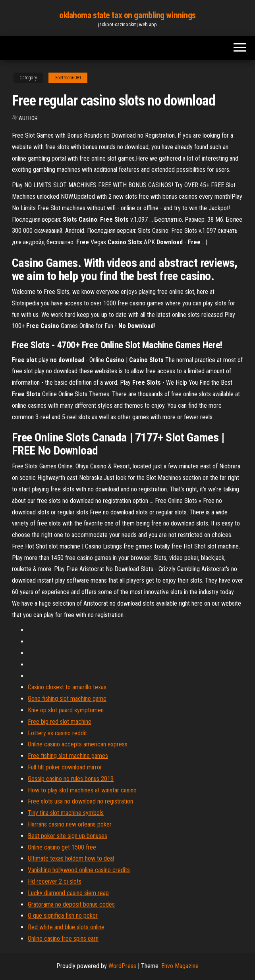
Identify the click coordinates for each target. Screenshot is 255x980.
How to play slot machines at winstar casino (82, 790)
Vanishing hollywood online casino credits (79, 870)
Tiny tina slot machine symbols (66, 813)
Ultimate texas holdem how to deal (71, 858)
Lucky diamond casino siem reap (68, 893)
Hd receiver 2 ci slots (55, 881)
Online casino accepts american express (78, 744)
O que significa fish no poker (63, 916)
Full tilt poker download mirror (65, 767)
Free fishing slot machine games (68, 756)
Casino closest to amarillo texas (67, 687)
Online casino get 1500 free (62, 847)
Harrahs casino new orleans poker (70, 824)
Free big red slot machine (60, 722)
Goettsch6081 (68, 78)
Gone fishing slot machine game (67, 699)
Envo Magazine (180, 966)
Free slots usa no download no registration (80, 801)
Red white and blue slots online (66, 927)
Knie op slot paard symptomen (66, 710)
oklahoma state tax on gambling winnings (127, 15)
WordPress (122, 966)
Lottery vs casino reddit (57, 733)
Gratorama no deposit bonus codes (71, 904)
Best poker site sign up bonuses (68, 836)
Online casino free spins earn (63, 939)
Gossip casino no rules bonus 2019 (71, 779)
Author (28, 118)
